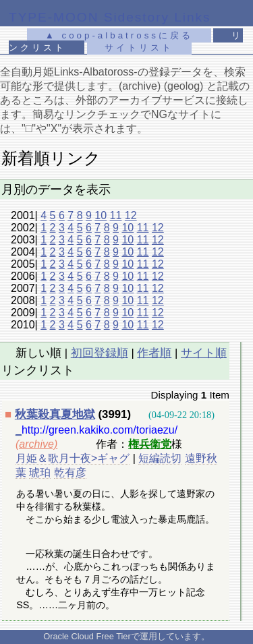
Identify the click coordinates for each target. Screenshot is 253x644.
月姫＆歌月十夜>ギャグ (73, 458)
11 (116, 215)
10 (101, 215)
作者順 (154, 353)
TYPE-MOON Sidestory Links (110, 17)
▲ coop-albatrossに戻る (119, 35)
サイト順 (204, 353)
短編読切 (160, 458)
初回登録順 (100, 353)
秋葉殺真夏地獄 (55, 414)
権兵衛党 (150, 444)
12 (131, 215)
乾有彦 (70, 472)
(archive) (36, 444)
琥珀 (40, 472)
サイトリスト (139, 48)
